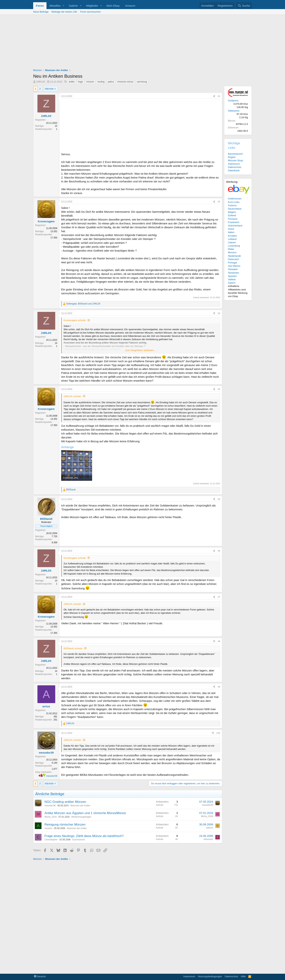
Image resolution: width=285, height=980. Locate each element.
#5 (219, 499)
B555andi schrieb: (73, 648)
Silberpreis (234, 111)
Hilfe (243, 976)
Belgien (232, 212)
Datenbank (234, 170)
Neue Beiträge (41, 12)
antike (72, 82)
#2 (219, 202)
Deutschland (235, 209)
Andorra (232, 205)
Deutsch (40, 976)
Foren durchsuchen (90, 12)
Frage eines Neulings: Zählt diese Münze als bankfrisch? (84, 836)
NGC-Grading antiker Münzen (65, 802)
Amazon (130, 6)
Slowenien (233, 273)
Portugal (232, 263)
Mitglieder (92, 6)
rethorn (210, 828)
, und (83, 304)
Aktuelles (55, 6)
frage (80, 82)
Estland (232, 215)
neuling (101, 82)
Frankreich (234, 222)
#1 (219, 96)
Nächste (49, 89)
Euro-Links (234, 202)
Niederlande (234, 256)
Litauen (232, 242)
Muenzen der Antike (80, 806)
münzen (90, 82)
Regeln (232, 157)
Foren (40, 6)
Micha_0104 (50, 817)
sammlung (142, 82)
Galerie (73, 6)
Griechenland (235, 226)
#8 (219, 641)
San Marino (234, 266)
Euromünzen (79, 840)
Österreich (233, 259)
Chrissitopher (51, 840)
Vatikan (232, 279)
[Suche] (244, 6)
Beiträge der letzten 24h (64, 12)
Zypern (232, 283)
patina (111, 82)
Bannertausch (235, 154)
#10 (218, 733)
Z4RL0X (41, 82)
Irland (231, 229)
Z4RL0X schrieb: (73, 396)
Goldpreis (233, 101)
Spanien (232, 276)
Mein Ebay (113, 6)
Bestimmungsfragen (81, 817)
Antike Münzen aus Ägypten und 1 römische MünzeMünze (85, 813)
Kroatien (232, 236)
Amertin (48, 828)
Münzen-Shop (235, 160)
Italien (231, 232)
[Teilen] (214, 96)
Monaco (232, 252)
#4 (219, 389)
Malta (231, 249)
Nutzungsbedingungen (210, 976)
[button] (63, 6)
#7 (219, 597)
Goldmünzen (235, 199)
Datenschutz (235, 167)
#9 (219, 687)
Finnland (233, 219)
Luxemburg (234, 246)
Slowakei (233, 269)
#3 (219, 313)
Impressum (234, 164)
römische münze (125, 82)
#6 (219, 551)
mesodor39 (52, 776)
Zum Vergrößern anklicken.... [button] (141, 350)
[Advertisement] (142, 43)
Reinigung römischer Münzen (65, 825)
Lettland (232, 239)
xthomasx (208, 839)
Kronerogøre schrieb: (75, 320)
